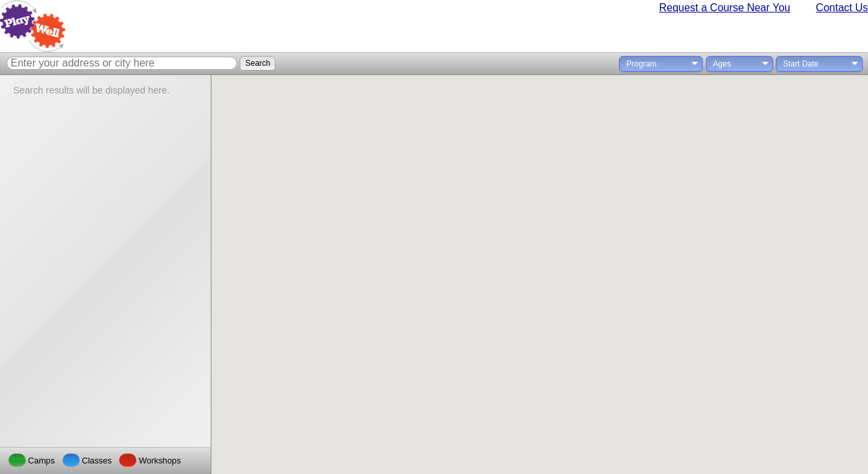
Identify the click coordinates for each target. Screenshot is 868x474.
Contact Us (842, 8)
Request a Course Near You (725, 8)
